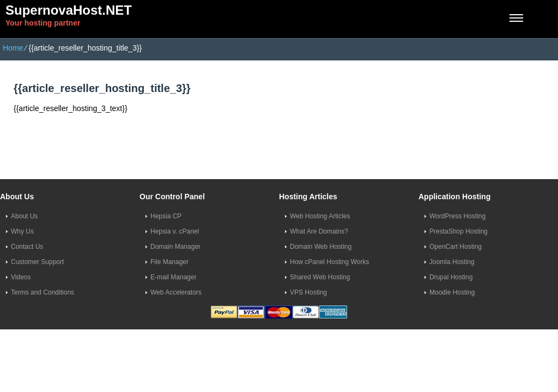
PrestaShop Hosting (459, 231)
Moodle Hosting (452, 292)
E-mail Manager (174, 277)
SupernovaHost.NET (69, 10)
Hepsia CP (166, 216)
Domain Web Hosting (321, 247)
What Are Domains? (319, 231)
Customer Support (37, 262)
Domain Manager (175, 247)
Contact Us (27, 247)
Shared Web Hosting (320, 277)
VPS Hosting (308, 292)
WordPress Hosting (457, 216)
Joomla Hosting (452, 262)
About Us (24, 216)
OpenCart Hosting (456, 247)
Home (13, 48)
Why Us (22, 231)
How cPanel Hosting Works (329, 262)
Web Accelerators (176, 292)
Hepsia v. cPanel (175, 231)
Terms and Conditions (43, 292)
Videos (21, 277)
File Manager (169, 262)
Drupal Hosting (451, 277)
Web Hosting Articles (320, 216)
